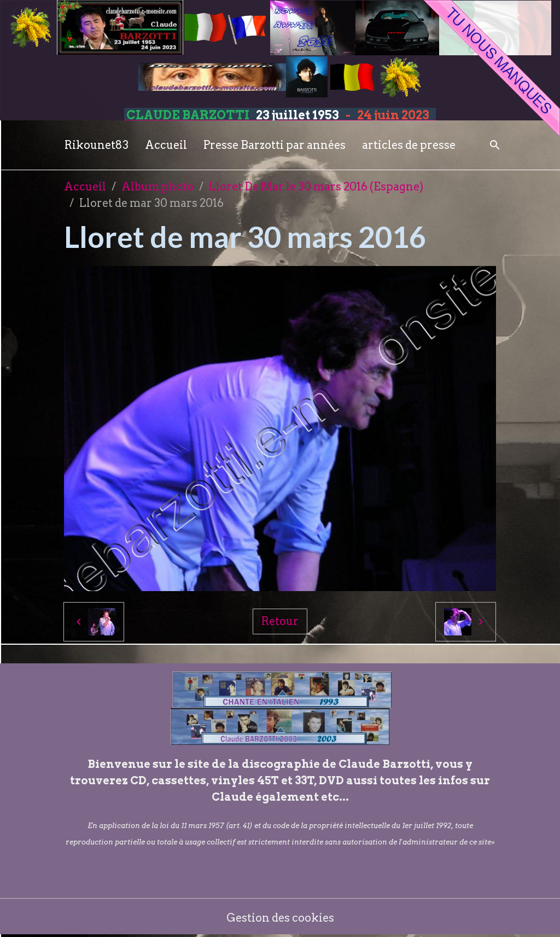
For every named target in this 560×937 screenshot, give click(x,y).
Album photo (157, 187)
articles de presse (409, 145)
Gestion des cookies (280, 918)
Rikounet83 (97, 145)
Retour (280, 621)
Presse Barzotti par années (275, 145)
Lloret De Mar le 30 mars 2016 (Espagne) (316, 187)
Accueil (166, 145)
